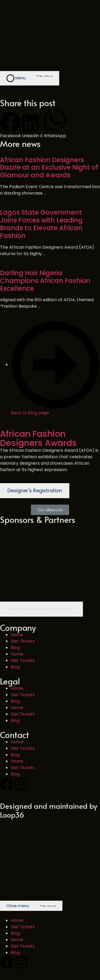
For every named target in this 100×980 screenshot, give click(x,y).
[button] (11, 125)
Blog (15, 648)
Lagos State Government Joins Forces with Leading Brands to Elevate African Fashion (41, 224)
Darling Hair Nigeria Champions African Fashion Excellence (45, 281)
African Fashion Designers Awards (38, 438)
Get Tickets (23, 641)
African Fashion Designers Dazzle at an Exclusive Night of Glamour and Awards (49, 168)
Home (17, 635)
